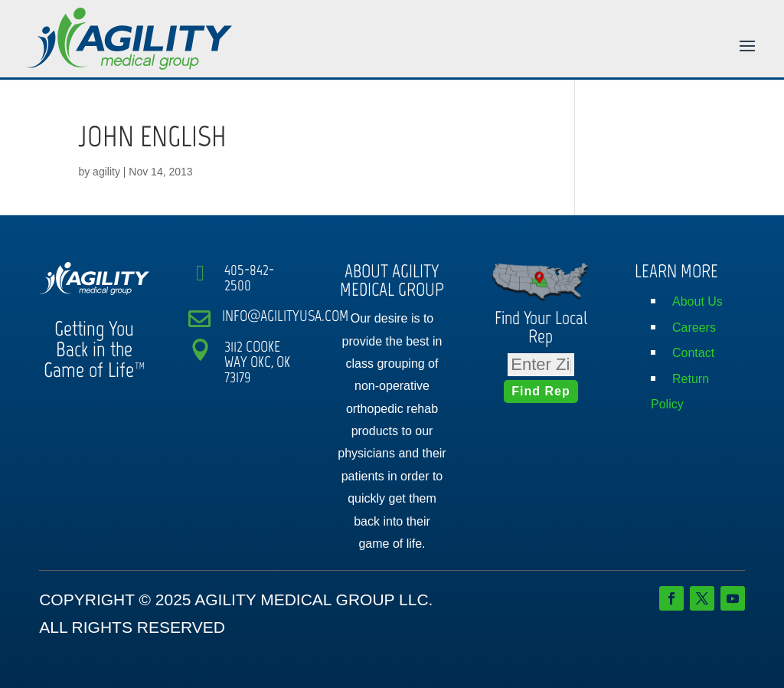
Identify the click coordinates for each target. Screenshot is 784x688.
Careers (694, 328)
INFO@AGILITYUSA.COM (285, 316)
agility (106, 172)
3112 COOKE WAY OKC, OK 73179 (257, 362)
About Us (697, 301)
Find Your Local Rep (541, 327)
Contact (693, 353)
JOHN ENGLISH (152, 136)
